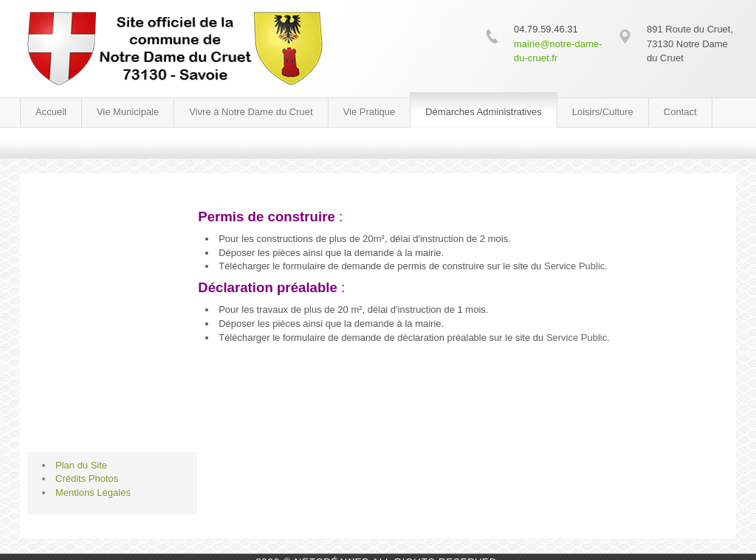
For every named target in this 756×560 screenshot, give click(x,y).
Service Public (574, 266)
